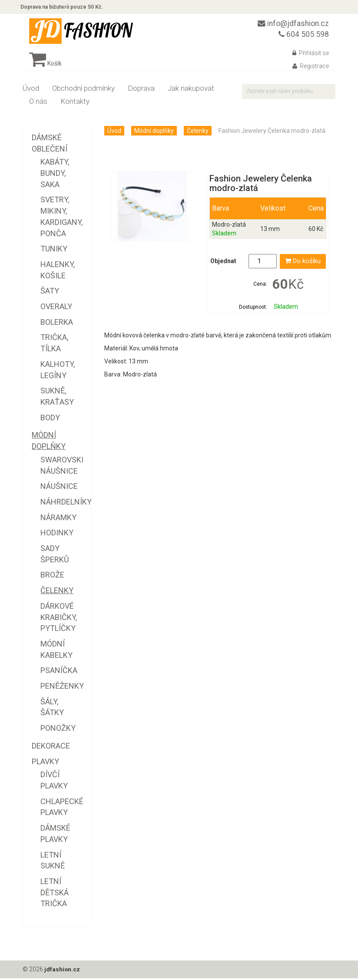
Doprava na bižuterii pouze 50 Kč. (64, 8)
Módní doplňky (154, 133)
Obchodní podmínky (83, 90)
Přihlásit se (311, 55)
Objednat (223, 264)
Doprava (141, 90)
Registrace (311, 68)
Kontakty (75, 103)
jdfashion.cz (62, 971)
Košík (45, 66)
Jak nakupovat (191, 90)
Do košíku (303, 264)
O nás (38, 103)
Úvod (31, 90)
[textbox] (289, 94)
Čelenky (198, 133)
